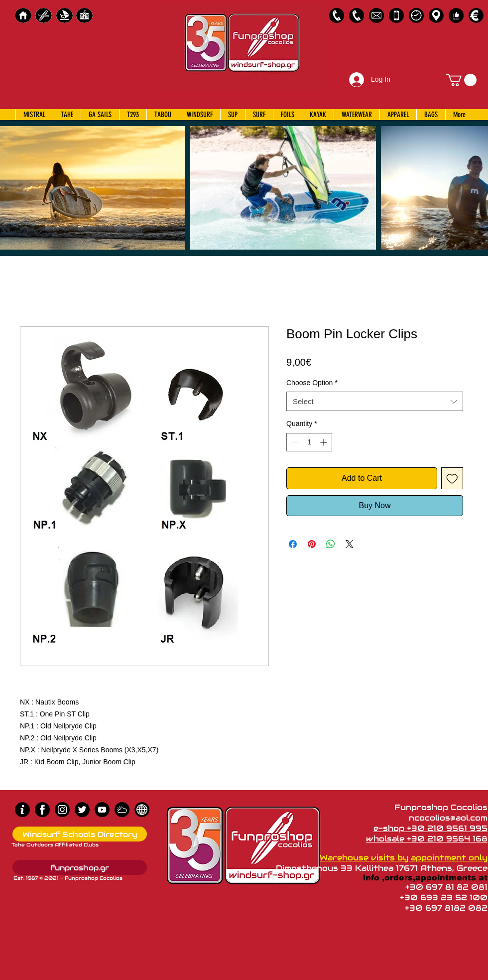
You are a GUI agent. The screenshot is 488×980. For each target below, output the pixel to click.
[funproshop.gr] (80, 867)
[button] (461, 80)
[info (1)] (22, 810)
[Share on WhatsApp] (331, 544)
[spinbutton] (309, 442)
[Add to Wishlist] (452, 478)
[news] (142, 810)
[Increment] (324, 442)
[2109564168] (357, 15)
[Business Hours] (416, 15)
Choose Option (312, 383)
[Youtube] (102, 810)
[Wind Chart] (122, 810)
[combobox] (375, 401)
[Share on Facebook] (293, 544)
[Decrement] (294, 442)
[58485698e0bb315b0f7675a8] (376, 15)
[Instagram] (62, 810)
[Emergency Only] (396, 15)
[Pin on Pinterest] (312, 544)
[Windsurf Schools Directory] (80, 834)
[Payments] (476, 15)
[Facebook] (42, 810)
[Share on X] (350, 544)
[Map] (436, 15)
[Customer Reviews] (456, 15)
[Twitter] (82, 810)
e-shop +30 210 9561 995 (430, 828)
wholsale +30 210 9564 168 (427, 839)
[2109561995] (337, 15)
